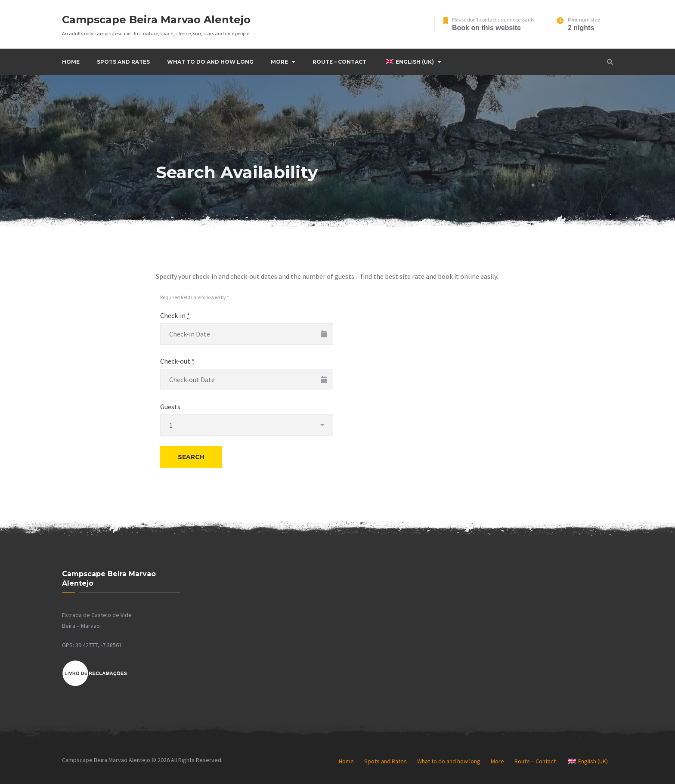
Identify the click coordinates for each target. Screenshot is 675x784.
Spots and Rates (123, 62)
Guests (170, 407)
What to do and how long (210, 62)
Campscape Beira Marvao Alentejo (156, 20)
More (279, 62)
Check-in (175, 315)
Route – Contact (339, 62)
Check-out (177, 361)
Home (71, 62)
